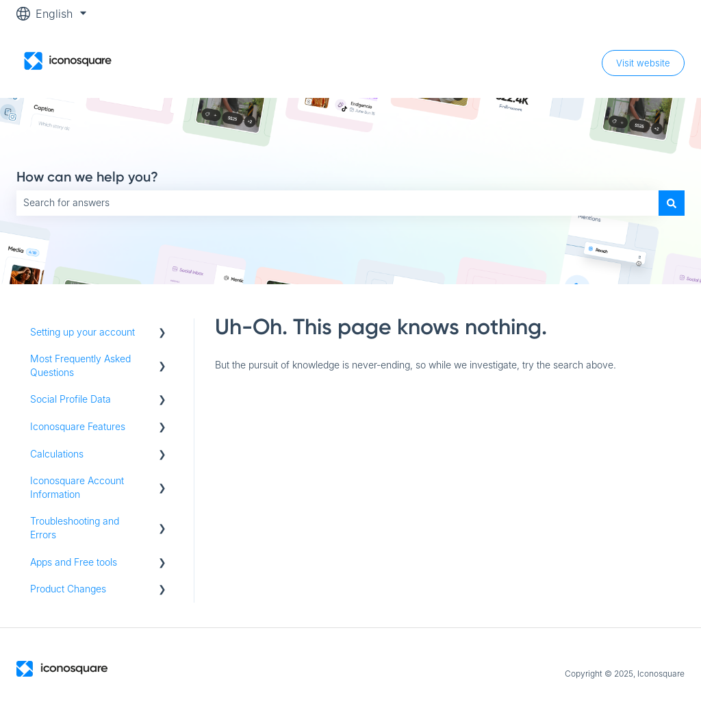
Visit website (643, 63)
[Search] (672, 203)
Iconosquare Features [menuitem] (78, 426)
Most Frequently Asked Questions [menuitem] (80, 365)
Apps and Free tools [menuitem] (74, 562)
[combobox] (337, 203)
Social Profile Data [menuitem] (71, 399)
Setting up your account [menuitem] (82, 332)
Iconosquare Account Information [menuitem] (77, 487)
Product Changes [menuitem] (68, 589)
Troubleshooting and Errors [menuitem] (75, 528)
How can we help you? (87, 177)
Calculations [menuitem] (57, 454)
